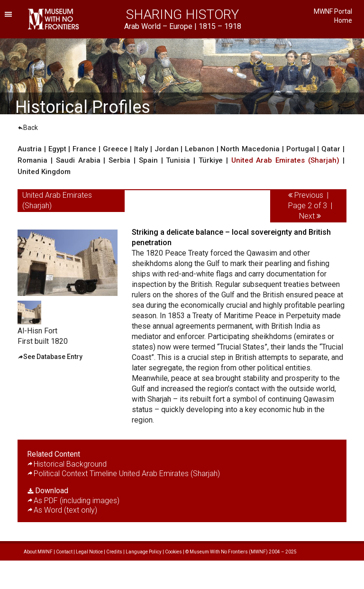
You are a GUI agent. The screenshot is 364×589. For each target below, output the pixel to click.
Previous (309, 195)
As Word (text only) (65, 510)
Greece (115, 149)
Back (28, 128)
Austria (30, 149)
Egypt (57, 149)
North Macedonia (250, 149)
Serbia (119, 160)
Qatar (331, 149)
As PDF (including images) (77, 501)
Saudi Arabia (78, 160)
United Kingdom (44, 172)
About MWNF (38, 552)
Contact (64, 552)
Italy (141, 149)
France (84, 149)
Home (343, 20)
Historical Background (70, 464)
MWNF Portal (333, 11)
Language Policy (144, 552)
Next (307, 216)
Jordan (167, 149)
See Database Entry (53, 357)
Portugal (301, 149)
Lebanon (200, 149)
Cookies (173, 552)
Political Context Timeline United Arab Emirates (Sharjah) (127, 474)
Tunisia (178, 160)
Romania (32, 160)
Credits (114, 552)
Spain (148, 160)
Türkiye (211, 160)
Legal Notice (89, 552)
